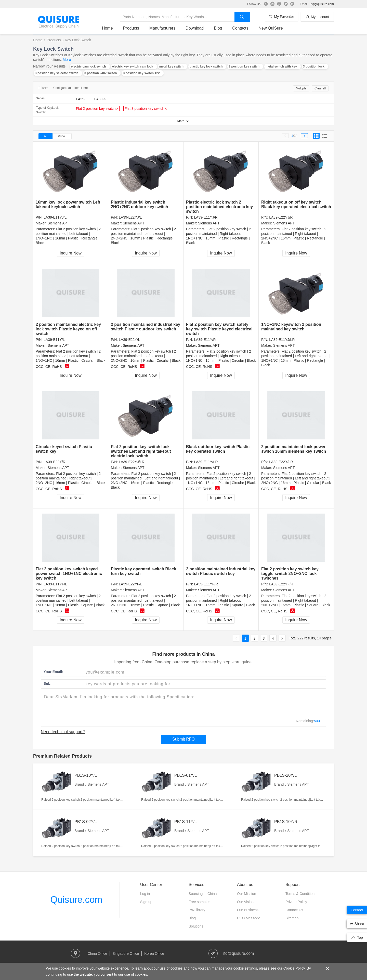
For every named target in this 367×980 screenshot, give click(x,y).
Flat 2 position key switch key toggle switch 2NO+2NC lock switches (290, 574)
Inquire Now (70, 253)
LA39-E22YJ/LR (132, 462)
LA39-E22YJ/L (130, 217)
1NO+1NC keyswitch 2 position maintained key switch (291, 327)
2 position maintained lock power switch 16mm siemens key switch (294, 449)
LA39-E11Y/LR (206, 462)
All (45, 136)
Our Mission (247, 894)
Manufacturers (162, 28)
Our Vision (245, 902)
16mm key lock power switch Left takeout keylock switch (68, 204)
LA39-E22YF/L (130, 584)
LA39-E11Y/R (205, 340)
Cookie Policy (294, 968)
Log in (145, 894)
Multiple (301, 88)
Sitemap (292, 918)
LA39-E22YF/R (281, 584)
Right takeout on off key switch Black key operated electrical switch (296, 204)
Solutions (196, 926)
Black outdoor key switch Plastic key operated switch (218, 449)
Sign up (146, 902)
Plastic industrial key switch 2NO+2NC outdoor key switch (140, 204)
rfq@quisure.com (322, 4)
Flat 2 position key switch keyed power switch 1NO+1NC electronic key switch (69, 574)
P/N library (197, 910)
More (67, 60)
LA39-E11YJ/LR (282, 340)
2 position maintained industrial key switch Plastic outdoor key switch (146, 327)
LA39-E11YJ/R (206, 217)
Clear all (320, 88)
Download (195, 28)
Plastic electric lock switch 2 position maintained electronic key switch (219, 207)
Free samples (199, 902)
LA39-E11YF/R (206, 584)
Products (131, 28)
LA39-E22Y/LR (281, 462)
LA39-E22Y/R (55, 462)
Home (107, 28)
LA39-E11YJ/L (55, 217)
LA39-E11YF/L (55, 584)
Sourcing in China (203, 894)
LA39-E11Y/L (54, 340)
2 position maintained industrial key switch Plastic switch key (221, 571)
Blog (218, 28)
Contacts (240, 28)
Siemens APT (58, 223)
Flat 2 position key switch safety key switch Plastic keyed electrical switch (219, 329)
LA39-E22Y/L (129, 340)
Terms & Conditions (301, 894)
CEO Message (249, 918)
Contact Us (294, 910)
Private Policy (296, 902)
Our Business (248, 910)
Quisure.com (76, 900)
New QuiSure (271, 28)
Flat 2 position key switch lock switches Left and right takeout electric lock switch (141, 451)
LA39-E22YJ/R (281, 217)
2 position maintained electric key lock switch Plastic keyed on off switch (68, 329)
